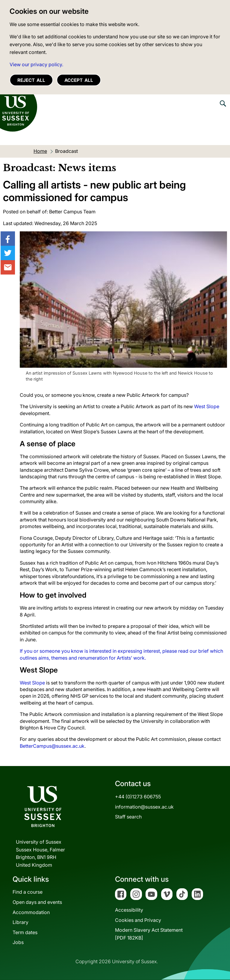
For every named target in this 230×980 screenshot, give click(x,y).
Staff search (128, 817)
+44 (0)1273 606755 (138, 797)
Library (21, 922)
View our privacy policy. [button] (36, 64)
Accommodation (31, 912)
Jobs (18, 942)
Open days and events (37, 902)
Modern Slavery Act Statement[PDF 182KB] (149, 934)
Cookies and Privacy (138, 920)
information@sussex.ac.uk (144, 807)
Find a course (28, 892)
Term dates (25, 932)
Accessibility (129, 910)
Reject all (31, 80)
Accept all (79, 80)
